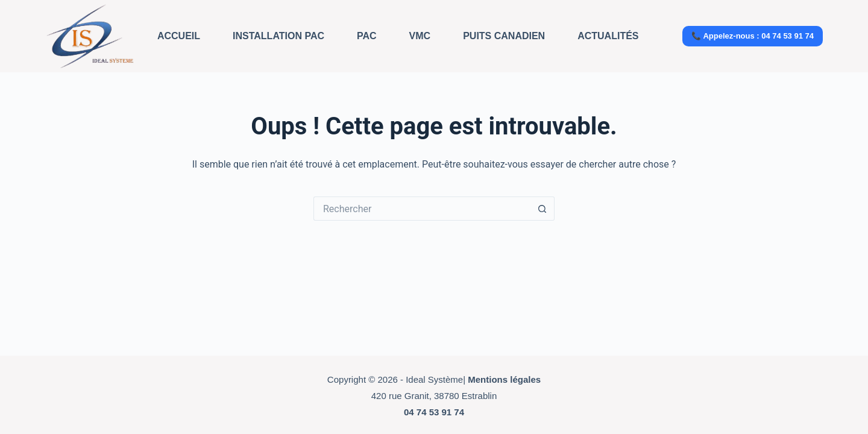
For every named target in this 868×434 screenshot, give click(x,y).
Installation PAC (278, 36)
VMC (420, 36)
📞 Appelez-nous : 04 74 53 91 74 (753, 36)
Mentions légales (504, 379)
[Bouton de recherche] (542, 209)
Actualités (608, 36)
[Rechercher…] (422, 209)
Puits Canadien (504, 36)
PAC (367, 36)
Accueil (179, 36)
